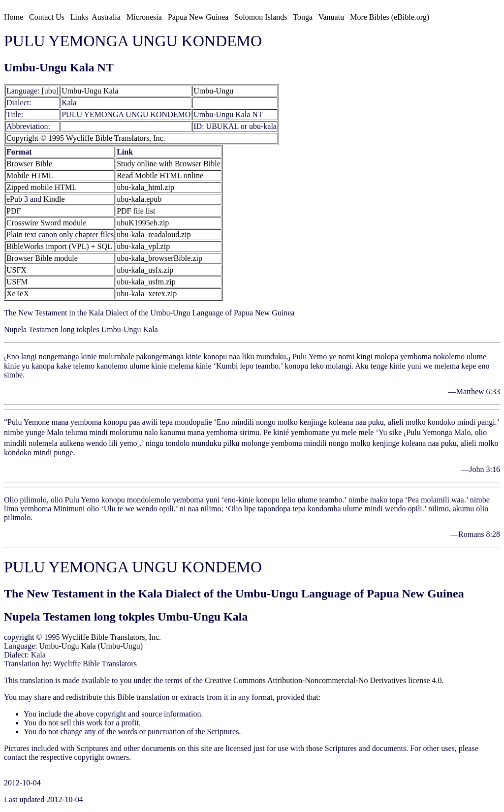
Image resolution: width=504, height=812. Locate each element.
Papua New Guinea (198, 17)
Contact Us (47, 17)
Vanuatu (331, 17)
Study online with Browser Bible (169, 164)
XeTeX (18, 294)
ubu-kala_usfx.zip (145, 270)
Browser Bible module (42, 258)
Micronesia (144, 17)
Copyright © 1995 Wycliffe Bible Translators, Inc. (86, 138)
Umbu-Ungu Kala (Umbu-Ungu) (91, 646)
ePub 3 (17, 199)
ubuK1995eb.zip (143, 223)
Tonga (303, 17)
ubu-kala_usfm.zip (146, 282)
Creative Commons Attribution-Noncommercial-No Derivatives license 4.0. (324, 680)
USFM (17, 282)
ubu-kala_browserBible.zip (159, 258)
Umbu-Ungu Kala (90, 91)
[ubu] (50, 91)
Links (79, 17)
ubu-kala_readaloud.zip (154, 234)
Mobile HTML (30, 175)
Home (14, 17)
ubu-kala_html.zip (145, 187)
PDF (14, 211)
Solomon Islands (261, 17)
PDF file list (136, 211)
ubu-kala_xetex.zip (147, 294)
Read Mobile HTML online (160, 175)
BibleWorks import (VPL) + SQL (59, 246)
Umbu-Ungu (213, 91)
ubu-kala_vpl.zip (143, 246)
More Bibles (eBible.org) (390, 17)
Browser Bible (29, 164)
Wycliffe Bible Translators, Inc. (111, 637)
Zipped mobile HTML (42, 187)
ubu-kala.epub (139, 199)
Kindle (54, 199)
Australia (106, 17)
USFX (16, 270)
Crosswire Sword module (47, 223)
